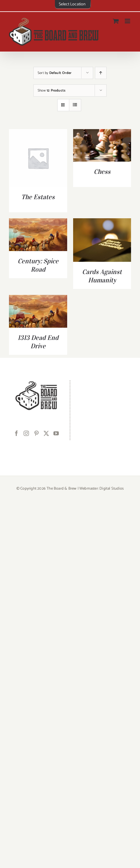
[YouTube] (56, 433)
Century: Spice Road (38, 265)
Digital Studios (111, 489)
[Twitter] (46, 433)
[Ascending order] (101, 73)
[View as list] (75, 105)
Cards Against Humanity (102, 276)
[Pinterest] (36, 433)
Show (51, 90)
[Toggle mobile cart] (116, 21)
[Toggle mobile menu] (128, 21)
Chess (102, 171)
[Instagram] (26, 433)
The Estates (38, 197)
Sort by (54, 73)
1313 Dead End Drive (38, 342)
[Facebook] (16, 433)
